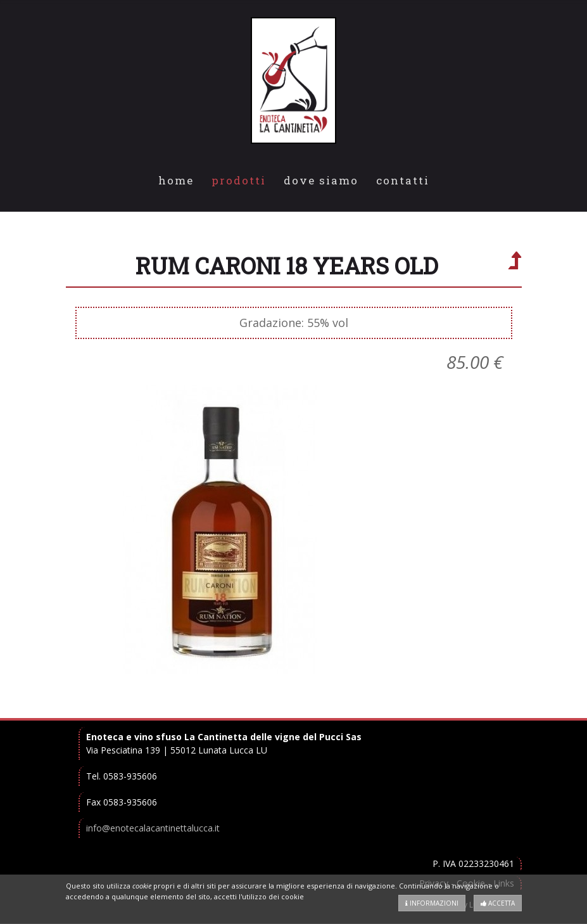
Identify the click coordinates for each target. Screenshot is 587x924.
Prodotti (239, 180)
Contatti (403, 180)
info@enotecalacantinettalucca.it (153, 828)
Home (176, 180)
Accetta (498, 903)
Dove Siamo (321, 180)
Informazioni (432, 903)
